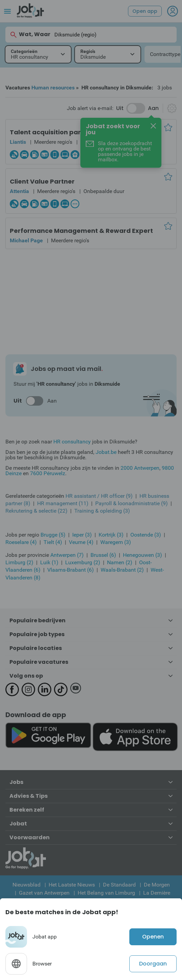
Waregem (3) (116, 542)
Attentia (19, 191)
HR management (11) (63, 503)
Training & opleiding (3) (102, 511)
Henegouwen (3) (142, 555)
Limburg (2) (19, 562)
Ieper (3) (82, 535)
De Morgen (157, 885)
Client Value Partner (42, 181)
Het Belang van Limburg (106, 893)
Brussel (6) (103, 555)
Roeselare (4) (21, 542)
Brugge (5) (53, 535)
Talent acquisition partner (52, 132)
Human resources (53, 88)
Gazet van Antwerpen (44, 893)
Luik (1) (49, 562)
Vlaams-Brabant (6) (71, 570)
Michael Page (26, 240)
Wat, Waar (30, 35)
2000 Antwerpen (140, 468)
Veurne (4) (81, 542)
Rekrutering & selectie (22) (36, 511)
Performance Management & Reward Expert (81, 231)
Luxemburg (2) (83, 562)
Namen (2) (120, 562)
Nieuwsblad (27, 885)
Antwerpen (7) (67, 555)
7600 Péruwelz (48, 473)
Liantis (18, 142)
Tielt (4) (53, 542)
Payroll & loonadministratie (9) (132, 503)
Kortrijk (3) (111, 535)
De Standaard (119, 885)
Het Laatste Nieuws (72, 885)
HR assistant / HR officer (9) (99, 496)
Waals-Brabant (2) (122, 570)
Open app (145, 11)
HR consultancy (72, 442)
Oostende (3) (146, 535)
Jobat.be (106, 452)
